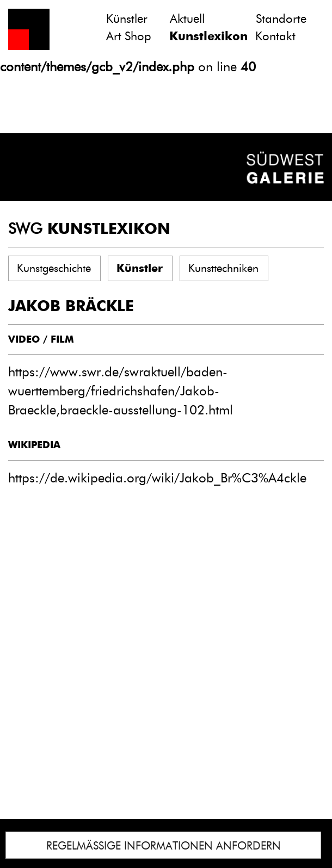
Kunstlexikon (208, 36)
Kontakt (275, 36)
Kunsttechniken (223, 268)
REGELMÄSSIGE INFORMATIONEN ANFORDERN (164, 846)
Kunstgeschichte (54, 268)
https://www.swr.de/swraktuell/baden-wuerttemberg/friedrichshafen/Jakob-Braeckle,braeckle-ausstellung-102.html (121, 391)
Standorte (281, 19)
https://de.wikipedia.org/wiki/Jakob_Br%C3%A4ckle (157, 478)
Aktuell (187, 19)
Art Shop (129, 36)
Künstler (127, 19)
